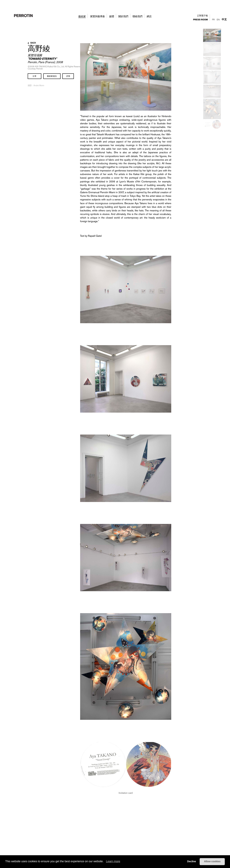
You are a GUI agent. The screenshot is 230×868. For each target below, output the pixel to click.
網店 (149, 17)
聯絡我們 (138, 17)
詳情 (68, 76)
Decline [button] (191, 862)
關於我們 (123, 17)
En (218, 20)
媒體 (111, 17)
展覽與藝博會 (97, 17)
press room (201, 20)
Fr (213, 20)
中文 (224, 19)
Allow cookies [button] (212, 862)
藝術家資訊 (52, 76)
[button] (105, 862)
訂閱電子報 (203, 16)
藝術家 (82, 17)
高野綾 (39, 48)
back (32, 43)
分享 (34, 76)
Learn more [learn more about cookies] (113, 861)
